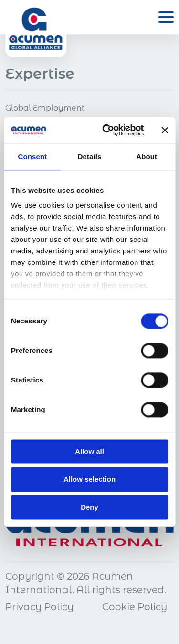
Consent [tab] (32, 156)
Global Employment (45, 108)
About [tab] (147, 156)
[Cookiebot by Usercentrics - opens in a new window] (107, 130)
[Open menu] (166, 17)
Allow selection (89, 479)
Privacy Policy (39, 607)
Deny (89, 507)
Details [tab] (90, 156)
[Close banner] (165, 130)
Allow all (89, 451)
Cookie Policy (135, 607)
